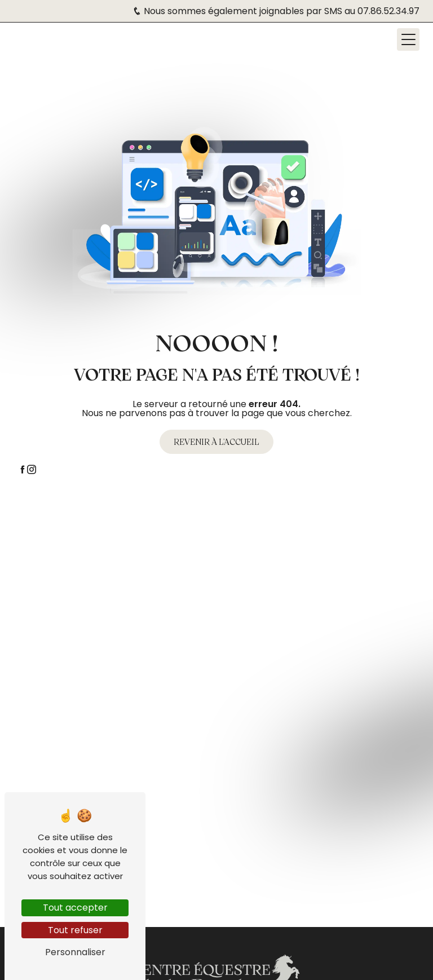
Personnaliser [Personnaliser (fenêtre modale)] (75, 952)
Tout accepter (75, 908)
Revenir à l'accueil (216, 442)
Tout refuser (75, 930)
